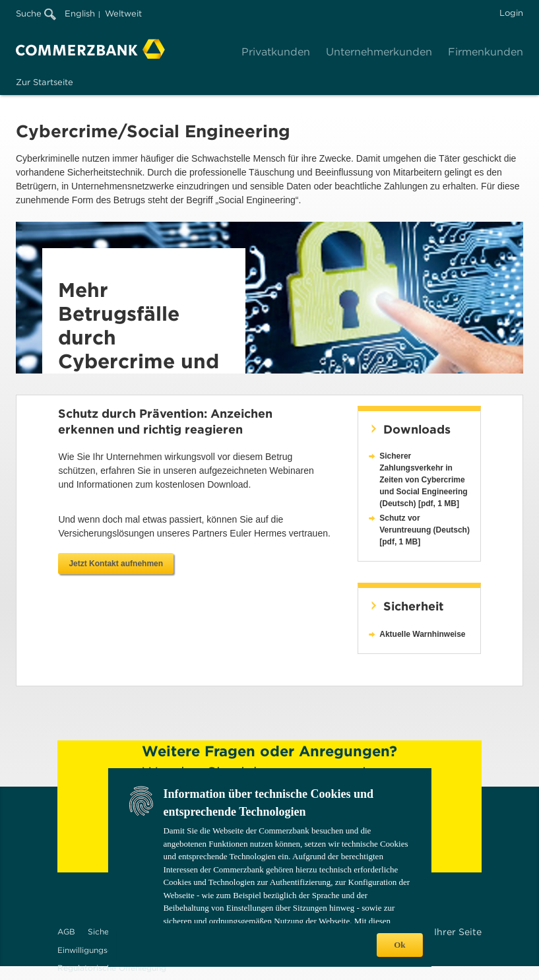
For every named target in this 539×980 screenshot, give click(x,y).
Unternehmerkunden (379, 52)
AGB (66, 931)
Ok (399, 945)
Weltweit (123, 14)
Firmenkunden (486, 52)
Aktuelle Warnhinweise (422, 634)
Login (511, 13)
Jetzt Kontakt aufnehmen (116, 564)
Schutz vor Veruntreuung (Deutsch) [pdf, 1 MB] (425, 530)
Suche (36, 14)
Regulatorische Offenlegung (112, 968)
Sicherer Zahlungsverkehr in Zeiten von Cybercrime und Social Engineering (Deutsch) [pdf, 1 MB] (423, 480)
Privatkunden (276, 52)
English (80, 14)
